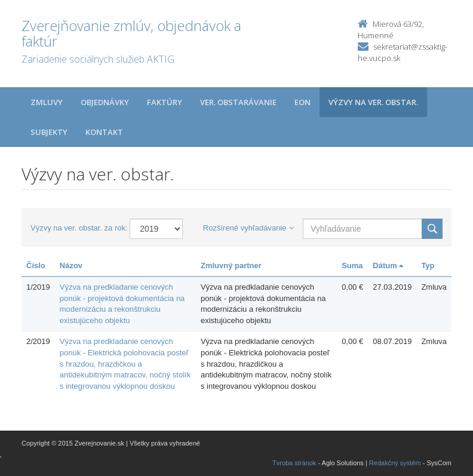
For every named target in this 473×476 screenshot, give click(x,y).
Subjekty (49, 132)
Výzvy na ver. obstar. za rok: (79, 228)
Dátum (388, 265)
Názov (71, 265)
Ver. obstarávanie (238, 102)
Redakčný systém (395, 463)
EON (302, 102)
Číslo (36, 265)
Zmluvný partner (231, 265)
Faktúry (165, 102)
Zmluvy (47, 102)
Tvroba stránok (294, 463)
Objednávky (105, 102)
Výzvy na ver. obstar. (373, 102)
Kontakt (104, 132)
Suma (352, 265)
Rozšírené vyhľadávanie (249, 228)
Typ (428, 265)
